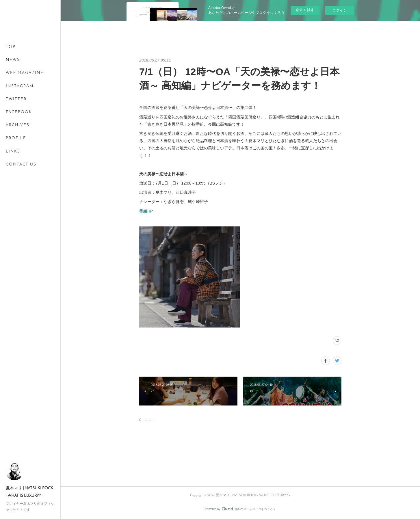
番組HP (146, 211)
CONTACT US (21, 164)
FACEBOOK (19, 112)
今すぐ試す (305, 10)
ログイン (340, 10)
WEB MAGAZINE (25, 73)
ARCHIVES (18, 125)
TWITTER (16, 99)
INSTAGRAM (20, 86)
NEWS (13, 60)
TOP (11, 47)
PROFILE (16, 138)
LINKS (13, 151)
